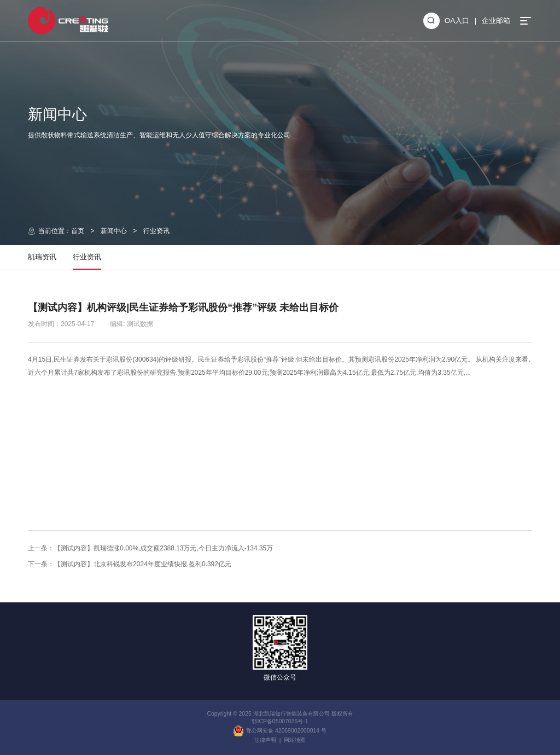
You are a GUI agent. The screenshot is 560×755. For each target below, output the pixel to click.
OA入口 (457, 21)
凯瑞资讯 (42, 257)
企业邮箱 (496, 21)
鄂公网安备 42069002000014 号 (280, 731)
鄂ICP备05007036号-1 (280, 721)
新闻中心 (114, 231)
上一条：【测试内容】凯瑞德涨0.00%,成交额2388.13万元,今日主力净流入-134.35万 (150, 548)
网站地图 (295, 740)
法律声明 (265, 740)
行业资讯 (156, 231)
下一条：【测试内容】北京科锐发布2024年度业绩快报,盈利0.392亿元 (130, 564)
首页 (78, 231)
